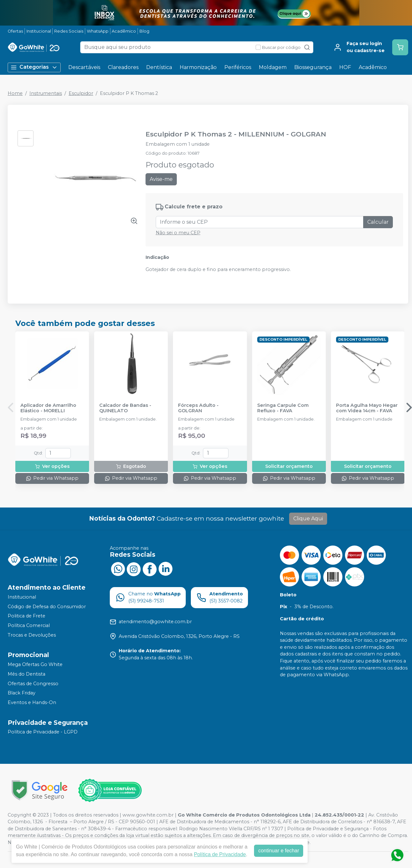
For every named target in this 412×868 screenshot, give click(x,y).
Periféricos (238, 67)
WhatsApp (98, 31)
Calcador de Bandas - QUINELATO (125, 408)
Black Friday (22, 693)
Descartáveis (84, 67)
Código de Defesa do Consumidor (47, 607)
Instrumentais (46, 93)
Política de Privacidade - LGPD (43, 732)
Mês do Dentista (26, 674)
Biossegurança (313, 67)
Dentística (159, 67)
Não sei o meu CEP (178, 233)
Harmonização (198, 67)
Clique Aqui (308, 519)
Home (15, 93)
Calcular (378, 222)
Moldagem (273, 67)
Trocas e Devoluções (32, 635)
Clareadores (123, 67)
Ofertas (15, 31)
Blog (144, 31)
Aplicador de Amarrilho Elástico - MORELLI (48, 408)
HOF (345, 67)
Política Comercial (29, 625)
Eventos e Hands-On (32, 702)
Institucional (39, 31)
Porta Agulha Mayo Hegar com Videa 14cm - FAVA (367, 408)
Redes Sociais (69, 31)
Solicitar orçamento (289, 466)
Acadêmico (124, 31)
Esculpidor (81, 93)
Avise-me (161, 179)
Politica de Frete (26, 616)
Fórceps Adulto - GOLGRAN (198, 408)
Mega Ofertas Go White (35, 665)
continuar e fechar (279, 851)
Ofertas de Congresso (33, 684)
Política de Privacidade (220, 854)
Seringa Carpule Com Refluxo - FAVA (283, 408)
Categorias (34, 67)
